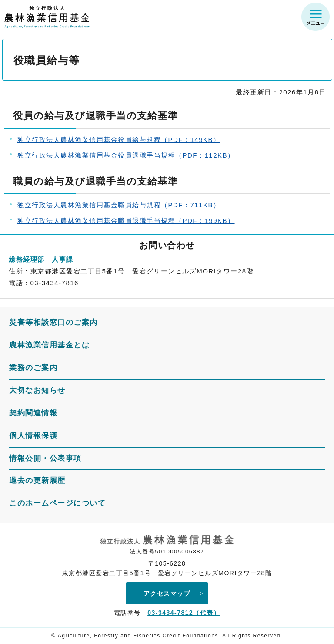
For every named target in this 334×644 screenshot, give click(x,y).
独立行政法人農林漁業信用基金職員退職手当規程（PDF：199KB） (126, 221)
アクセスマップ (167, 593)
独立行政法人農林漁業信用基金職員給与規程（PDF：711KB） (119, 205)
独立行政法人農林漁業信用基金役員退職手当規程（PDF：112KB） (126, 155)
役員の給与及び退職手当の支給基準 (95, 116)
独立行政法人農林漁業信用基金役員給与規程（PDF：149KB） (119, 140)
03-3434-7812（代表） (184, 613)
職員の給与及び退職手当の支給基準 (95, 181)
